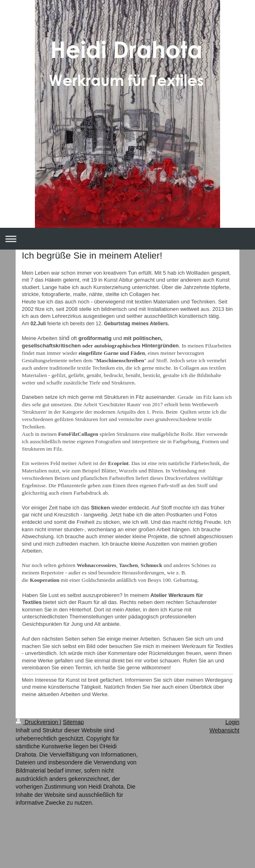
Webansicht (224, 730)
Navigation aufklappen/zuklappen (127, 239)
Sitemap (73, 722)
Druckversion (38, 722)
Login (232, 722)
